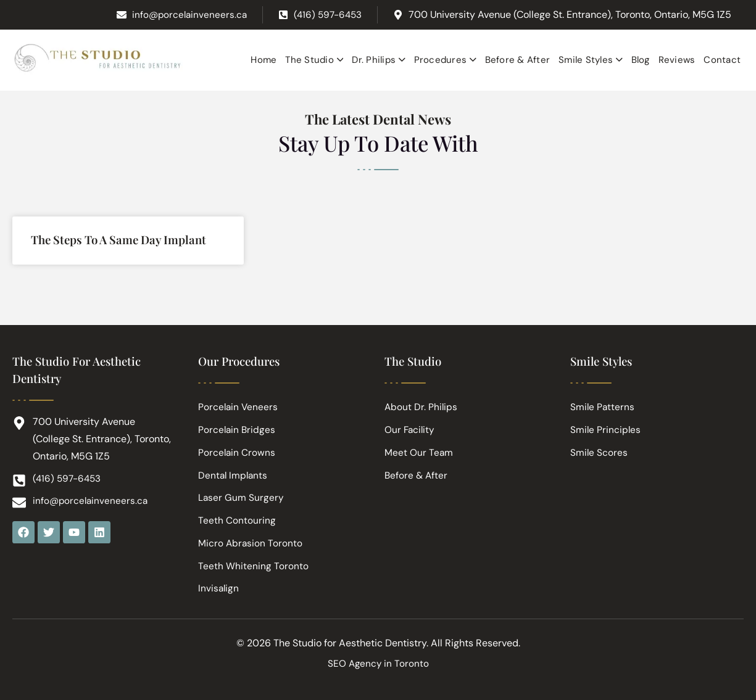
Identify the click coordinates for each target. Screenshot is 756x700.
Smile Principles (606, 424)
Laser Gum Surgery (241, 494)
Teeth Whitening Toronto (253, 565)
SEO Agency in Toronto (378, 663)
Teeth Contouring (237, 518)
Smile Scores (599, 447)
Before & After (417, 471)
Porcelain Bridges (238, 424)
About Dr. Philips (422, 401)
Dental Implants (234, 471)
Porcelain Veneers (239, 401)
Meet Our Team (419, 447)
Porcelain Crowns (237, 447)
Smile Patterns (603, 401)
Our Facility (410, 424)
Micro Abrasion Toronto (251, 541)
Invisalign (219, 588)
